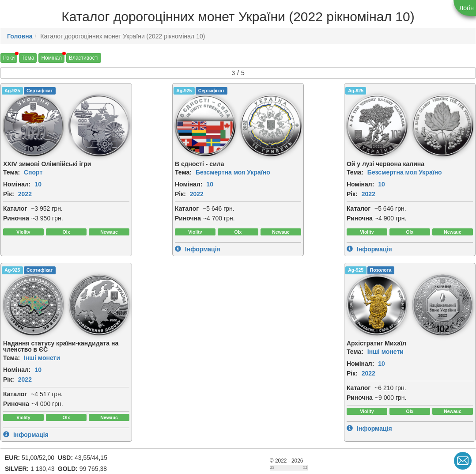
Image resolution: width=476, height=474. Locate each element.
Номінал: (17, 184)
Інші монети (404, 178)
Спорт (33, 172)
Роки (9, 58)
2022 (25, 194)
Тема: (11, 172)
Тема (28, 58)
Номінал (51, 58)
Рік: (9, 194)
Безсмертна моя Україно (182, 172)
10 (38, 184)
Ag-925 (12, 91)
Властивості (84, 58)
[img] (91, 125)
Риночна (16, 218)
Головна (20, 36)
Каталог (15, 209)
